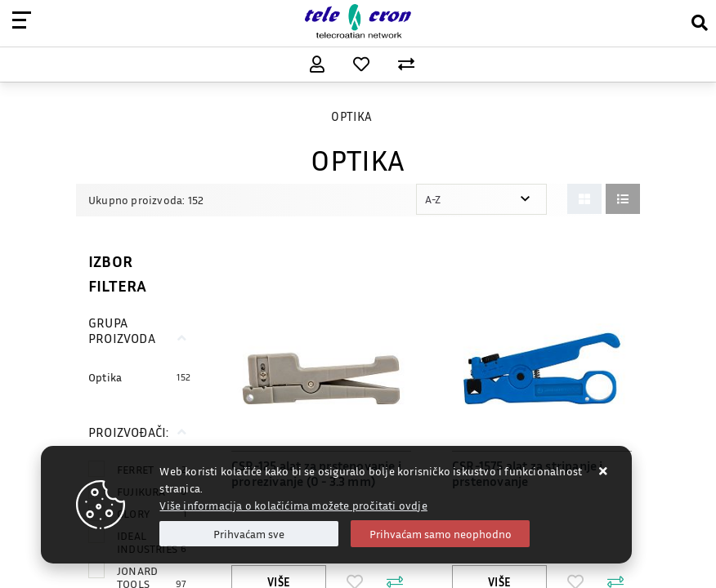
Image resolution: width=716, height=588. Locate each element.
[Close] (249, 534)
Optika (105, 377)
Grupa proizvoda (122, 330)
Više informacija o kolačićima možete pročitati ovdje (293, 505)
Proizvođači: (128, 432)
